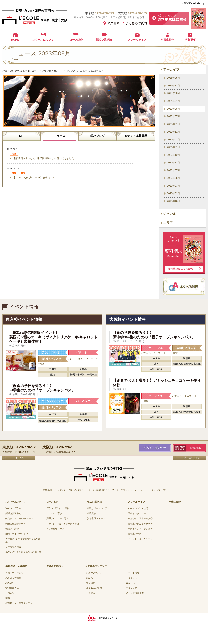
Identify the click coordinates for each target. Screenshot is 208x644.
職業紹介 (91, 583)
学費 (8, 598)
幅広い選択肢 (104, 40)
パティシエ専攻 (54, 513)
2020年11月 (173, 163)
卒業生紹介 (167, 40)
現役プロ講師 (12, 529)
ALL (21, 136)
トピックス (132, 578)
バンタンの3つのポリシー (72, 490)
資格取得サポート (96, 518)
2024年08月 (173, 93)
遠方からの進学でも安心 (140, 518)
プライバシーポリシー (133, 490)
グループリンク (94, 573)
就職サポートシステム (98, 508)
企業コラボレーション (17, 534)
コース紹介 (76, 40)
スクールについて (43, 40)
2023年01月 (173, 124)
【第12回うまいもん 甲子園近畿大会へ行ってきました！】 (46, 158)
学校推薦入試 (12, 588)
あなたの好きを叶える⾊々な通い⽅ (23, 552)
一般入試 (10, 593)
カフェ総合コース (55, 529)
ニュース (60, 136)
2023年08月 (173, 109)
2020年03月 (173, 186)
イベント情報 (133, 573)
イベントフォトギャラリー (141, 539)
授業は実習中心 (13, 513)
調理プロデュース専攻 (57, 518)
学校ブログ (97, 136)
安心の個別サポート (16, 524)
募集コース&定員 (14, 573)
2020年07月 (173, 170)
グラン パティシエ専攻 (58, 508)
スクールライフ (137, 40)
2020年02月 (173, 194)
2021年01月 (173, 147)
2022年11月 (173, 132)
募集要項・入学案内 (16, 566)
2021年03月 (173, 140)
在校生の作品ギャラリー (140, 524)
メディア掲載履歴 (136, 136)
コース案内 (52, 502)
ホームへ (19, 458)
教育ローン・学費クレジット (20, 603)
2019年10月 (173, 201)
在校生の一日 (135, 534)
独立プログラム (13, 508)
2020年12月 (173, 155)
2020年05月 (173, 178)
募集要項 (190, 40)
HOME (15, 40)
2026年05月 (173, 78)
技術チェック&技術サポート (20, 518)
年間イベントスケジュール (141, 529)
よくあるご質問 (136, 23)
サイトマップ (158, 490)
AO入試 (9, 583)
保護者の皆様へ (55, 566)
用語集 (89, 578)
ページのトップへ (189, 458)
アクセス (113, 23)
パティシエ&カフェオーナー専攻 (63, 524)
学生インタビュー (137, 513)
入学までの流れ (13, 578)
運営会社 (47, 490)
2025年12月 (173, 86)
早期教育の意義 (13, 547)
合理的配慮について (103, 490)
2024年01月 (173, 101)
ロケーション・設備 (138, 508)
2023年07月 (173, 116)
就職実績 (92, 513)
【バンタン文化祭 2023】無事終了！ (34, 178)
